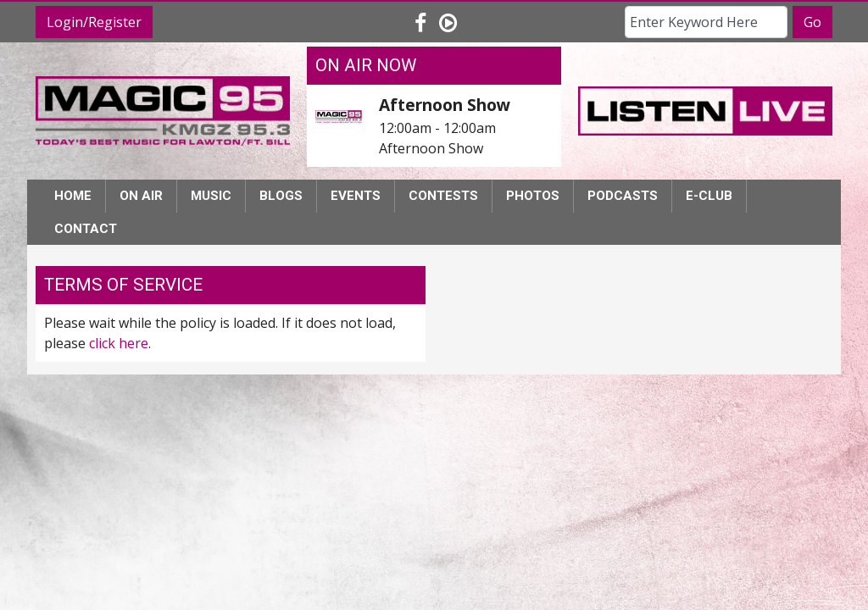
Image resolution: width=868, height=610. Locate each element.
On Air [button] (141, 196)
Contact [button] (86, 229)
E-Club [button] (709, 196)
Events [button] (356, 196)
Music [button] (211, 196)
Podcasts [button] (623, 196)
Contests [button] (443, 196)
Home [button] (73, 196)
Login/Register (94, 22)
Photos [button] (533, 196)
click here (119, 343)
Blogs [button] (281, 196)
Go (812, 22)
